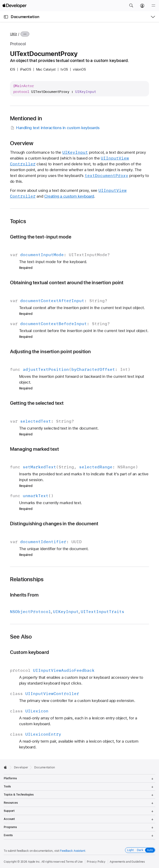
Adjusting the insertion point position (51, 351)
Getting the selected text (37, 403)
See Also (21, 637)
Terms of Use (74, 862)
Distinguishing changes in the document (54, 524)
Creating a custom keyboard (69, 196)
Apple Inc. (34, 862)
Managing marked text (35, 449)
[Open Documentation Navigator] (6, 17)
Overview (22, 143)
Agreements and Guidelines (127, 862)
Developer (21, 767)
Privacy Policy (96, 862)
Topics (18, 221)
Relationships (27, 579)
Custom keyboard (29, 652)
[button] (131, 6)
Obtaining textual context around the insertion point (67, 282)
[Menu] (153, 6)
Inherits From (24, 595)
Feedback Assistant (73, 851)
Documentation (25, 17)
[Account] (142, 6)
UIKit (14, 34)
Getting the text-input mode (41, 237)
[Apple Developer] (14, 6)
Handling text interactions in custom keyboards (55, 128)
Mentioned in (26, 118)
